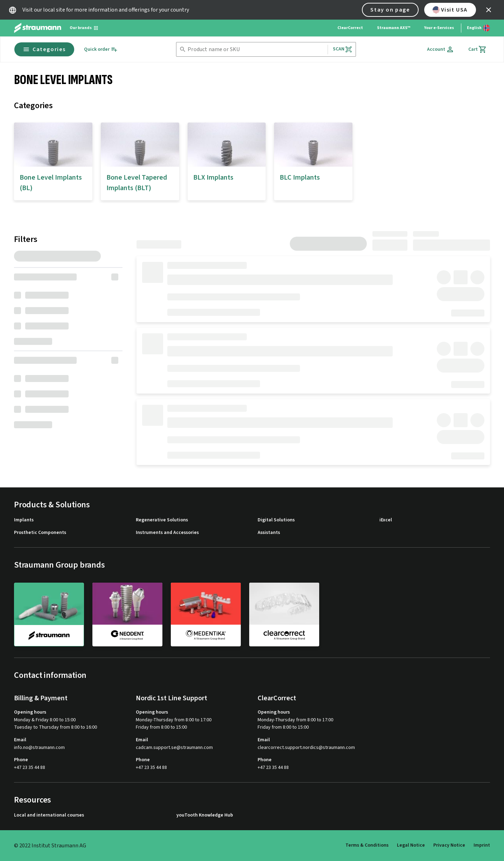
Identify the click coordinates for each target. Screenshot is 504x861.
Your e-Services (439, 28)
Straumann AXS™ (394, 28)
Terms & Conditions (367, 845)
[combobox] (256, 50)
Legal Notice (411, 845)
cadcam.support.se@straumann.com (174, 748)
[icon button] (489, 10)
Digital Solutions (276, 520)
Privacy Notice (449, 845)
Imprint (482, 845)
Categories (44, 49)
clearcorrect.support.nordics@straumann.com (306, 748)
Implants (24, 520)
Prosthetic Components (40, 533)
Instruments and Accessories (167, 533)
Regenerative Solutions (162, 520)
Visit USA (450, 10)
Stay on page (390, 10)
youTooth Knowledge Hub (205, 815)
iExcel (386, 520)
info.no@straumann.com (39, 748)
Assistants (269, 533)
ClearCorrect (350, 28)
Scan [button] (343, 49)
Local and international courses (49, 815)
